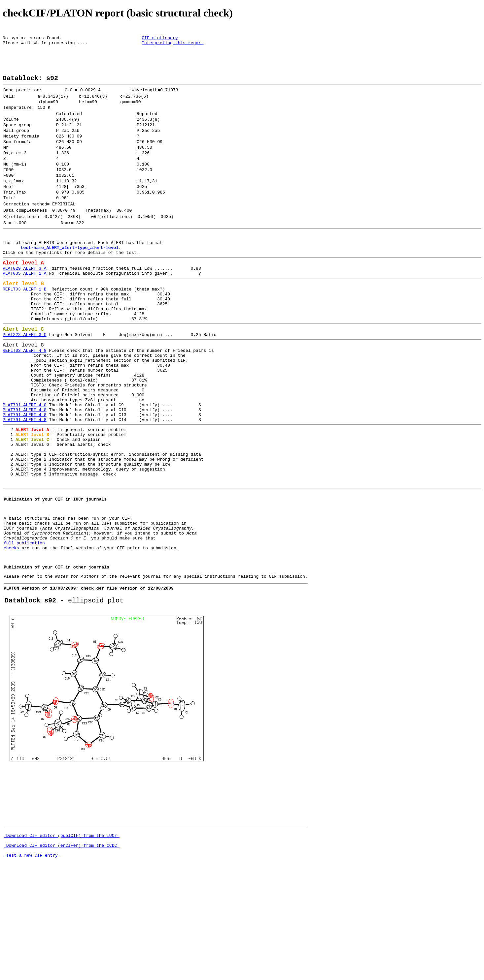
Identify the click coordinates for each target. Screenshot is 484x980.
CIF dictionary (160, 40)
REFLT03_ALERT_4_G (25, 403)
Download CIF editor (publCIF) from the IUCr (62, 936)
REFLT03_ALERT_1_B (25, 331)
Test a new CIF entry (32, 960)
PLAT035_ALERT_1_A (25, 313)
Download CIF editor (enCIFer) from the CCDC (62, 948)
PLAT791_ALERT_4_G (25, 469)
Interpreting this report (173, 46)
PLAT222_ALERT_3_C (25, 385)
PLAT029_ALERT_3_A (25, 307)
